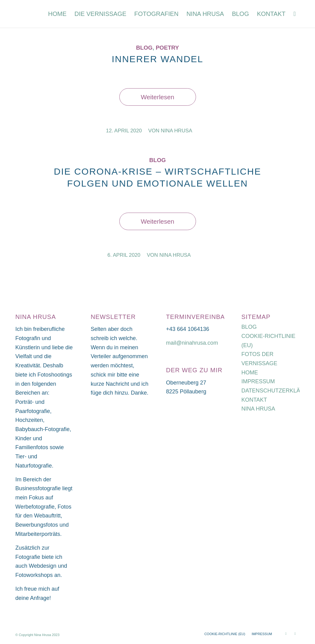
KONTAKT (254, 400)
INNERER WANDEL (157, 59)
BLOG (249, 327)
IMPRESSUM (258, 381)
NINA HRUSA (258, 409)
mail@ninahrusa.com (192, 343)
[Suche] (295, 14)
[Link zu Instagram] (286, 634)
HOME (250, 373)
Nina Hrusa (176, 131)
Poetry (167, 48)
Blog (144, 48)
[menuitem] (57, 14)
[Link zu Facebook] (295, 634)
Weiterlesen (157, 97)
